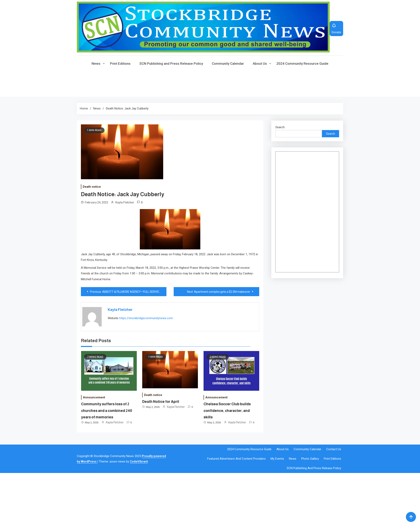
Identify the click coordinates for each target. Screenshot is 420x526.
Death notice (92, 187)
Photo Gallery (310, 459)
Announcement (94, 397)
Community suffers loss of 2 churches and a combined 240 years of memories (107, 411)
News (96, 64)
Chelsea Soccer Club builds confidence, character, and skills (227, 411)
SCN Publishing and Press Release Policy (171, 64)
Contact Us (334, 449)
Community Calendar (228, 64)
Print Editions (120, 64)
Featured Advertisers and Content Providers (236, 459)
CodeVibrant (139, 461)
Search (280, 127)
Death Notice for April (161, 402)
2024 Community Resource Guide (302, 64)
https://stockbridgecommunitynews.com (146, 318)
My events (277, 459)
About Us (260, 64)
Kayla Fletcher (125, 202)
